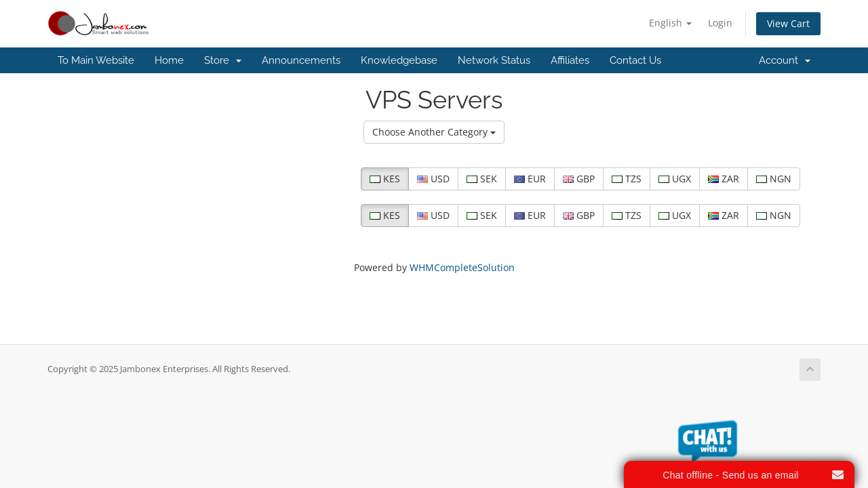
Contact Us (635, 60)
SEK (482, 179)
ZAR (724, 179)
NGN (774, 179)
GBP (579, 179)
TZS (627, 179)
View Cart (788, 23)
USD (433, 179)
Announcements (301, 60)
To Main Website (96, 60)
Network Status (494, 60)
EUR (530, 179)
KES (385, 179)
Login (720, 23)
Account (785, 60)
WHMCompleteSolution (462, 267)
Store (223, 60)
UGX (675, 179)
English (670, 23)
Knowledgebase (399, 60)
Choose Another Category (434, 132)
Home (169, 60)
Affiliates (570, 60)
